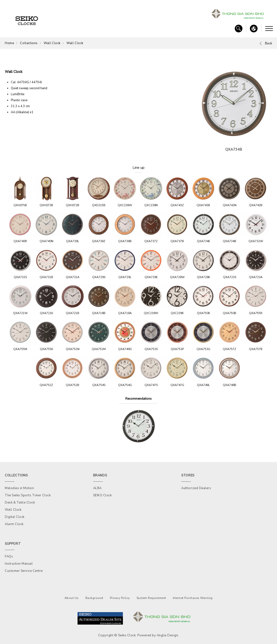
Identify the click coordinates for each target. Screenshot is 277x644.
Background (94, 598)
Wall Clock (52, 43)
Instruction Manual (19, 564)
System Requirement (151, 598)
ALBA (97, 488)
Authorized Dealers (196, 488)
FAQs (9, 556)
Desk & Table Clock (20, 503)
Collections (29, 43)
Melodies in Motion (19, 488)
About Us (72, 598)
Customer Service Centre (24, 571)
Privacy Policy (120, 598)
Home (9, 43)
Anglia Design (168, 635)
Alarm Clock (14, 524)
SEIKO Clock (102, 495)
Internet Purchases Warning (193, 598)
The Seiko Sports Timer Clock (28, 495)
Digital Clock (15, 517)
